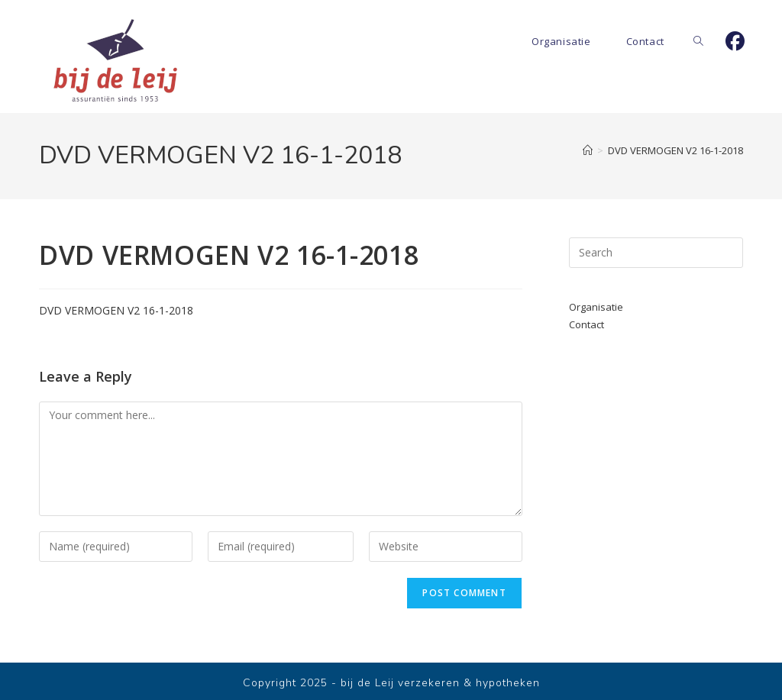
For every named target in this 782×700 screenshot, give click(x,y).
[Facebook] (735, 41)
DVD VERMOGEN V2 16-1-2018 (675, 150)
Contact (586, 324)
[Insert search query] (656, 253)
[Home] (588, 150)
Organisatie (596, 307)
